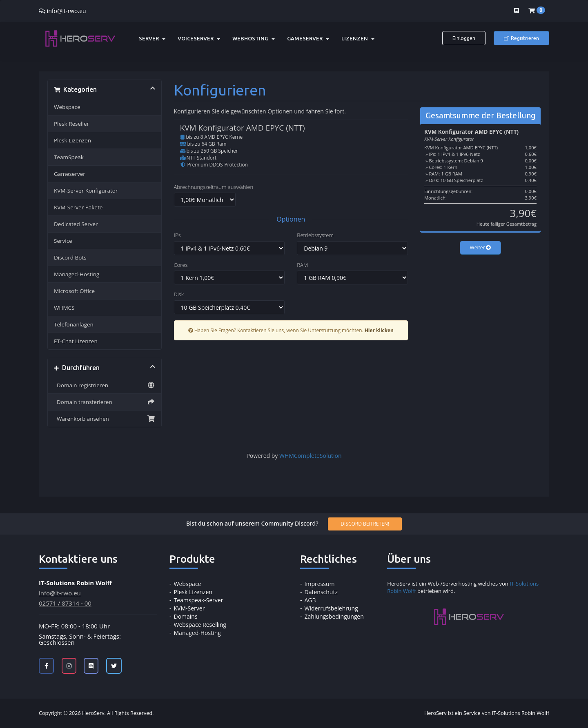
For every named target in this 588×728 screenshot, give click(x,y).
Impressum (320, 584)
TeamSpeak (69, 157)
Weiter (481, 247)
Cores (181, 265)
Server (152, 38)
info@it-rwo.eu (67, 11)
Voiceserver (199, 38)
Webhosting (254, 38)
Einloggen (464, 38)
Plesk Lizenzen (72, 140)
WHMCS (64, 308)
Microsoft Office (74, 291)
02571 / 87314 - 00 (65, 603)
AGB (310, 600)
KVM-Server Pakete (78, 207)
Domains (186, 616)
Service (63, 241)
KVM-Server (189, 608)
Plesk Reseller (71, 124)
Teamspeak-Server (199, 600)
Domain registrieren (105, 385)
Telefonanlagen (74, 324)
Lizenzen (358, 38)
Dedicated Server (76, 224)
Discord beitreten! (365, 524)
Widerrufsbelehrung (331, 608)
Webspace (67, 107)
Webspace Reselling (200, 625)
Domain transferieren (105, 402)
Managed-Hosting (77, 274)
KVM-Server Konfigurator (86, 191)
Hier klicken (379, 330)
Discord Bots (70, 257)
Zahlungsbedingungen (334, 616)
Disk (179, 294)
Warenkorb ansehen (105, 419)
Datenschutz (321, 592)
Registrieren (521, 38)
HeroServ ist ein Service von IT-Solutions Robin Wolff (487, 713)
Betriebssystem (315, 235)
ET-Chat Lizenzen (76, 341)
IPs (177, 235)
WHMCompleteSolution (311, 456)
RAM (302, 265)
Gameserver (308, 38)
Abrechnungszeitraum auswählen (214, 187)
